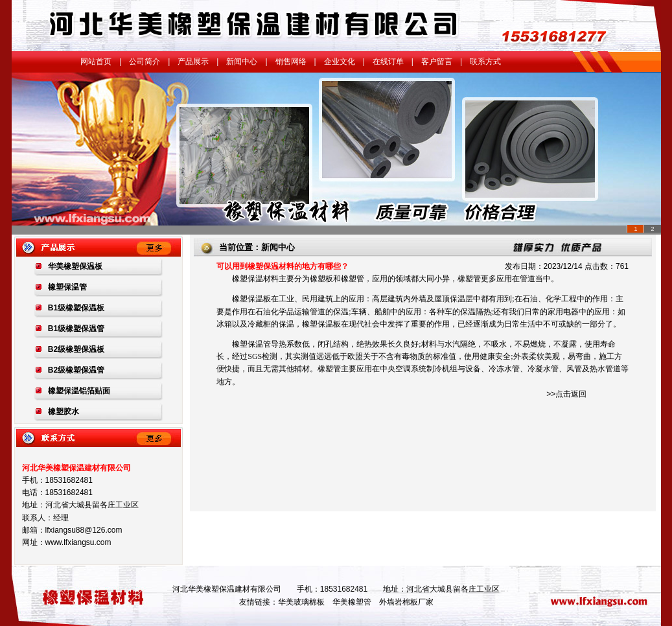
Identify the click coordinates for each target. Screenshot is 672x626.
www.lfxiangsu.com (78, 542)
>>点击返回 (566, 394)
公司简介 (145, 62)
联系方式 (485, 62)
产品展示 (193, 62)
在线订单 (388, 62)
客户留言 (437, 62)
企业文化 (340, 62)
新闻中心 (242, 62)
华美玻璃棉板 (301, 602)
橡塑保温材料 (255, 279)
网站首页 (96, 62)
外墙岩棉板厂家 (406, 602)
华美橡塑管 (352, 602)
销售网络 (291, 62)
